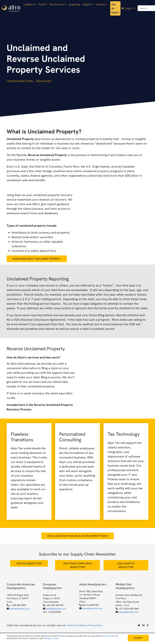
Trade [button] (42, 4)
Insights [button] (87, 4)
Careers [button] (100, 4)
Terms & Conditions (77, 625)
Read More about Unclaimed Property (37, 259)
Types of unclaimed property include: (32, 225)
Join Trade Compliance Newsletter (77, 565)
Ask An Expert (115, 8)
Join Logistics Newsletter (126, 565)
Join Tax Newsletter (29, 563)
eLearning (74, 4)
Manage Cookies (52, 638)
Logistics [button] (29, 4)
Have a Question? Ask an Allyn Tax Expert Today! (78, 536)
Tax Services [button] (57, 4)
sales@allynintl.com (20, 609)
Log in (127, 8)
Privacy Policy (95, 625)
